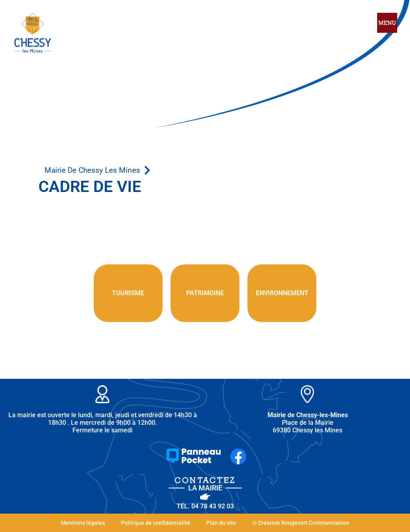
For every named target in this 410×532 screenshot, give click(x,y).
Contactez (205, 480)
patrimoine (205, 293)
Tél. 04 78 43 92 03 (205, 506)
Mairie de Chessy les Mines (92, 170)
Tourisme (128, 293)
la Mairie (205, 488)
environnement (282, 293)
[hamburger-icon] (387, 23)
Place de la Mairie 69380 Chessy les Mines (308, 423)
